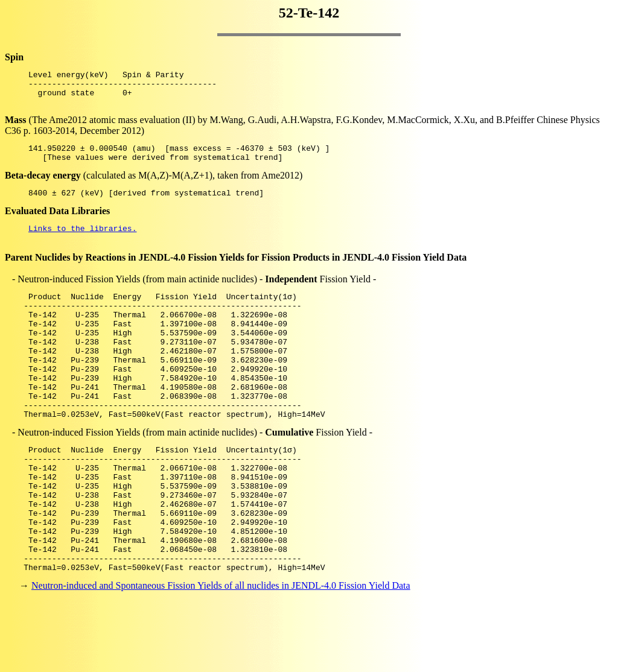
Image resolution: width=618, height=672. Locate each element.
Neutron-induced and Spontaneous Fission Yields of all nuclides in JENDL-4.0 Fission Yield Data (221, 651)
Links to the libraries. (82, 242)
